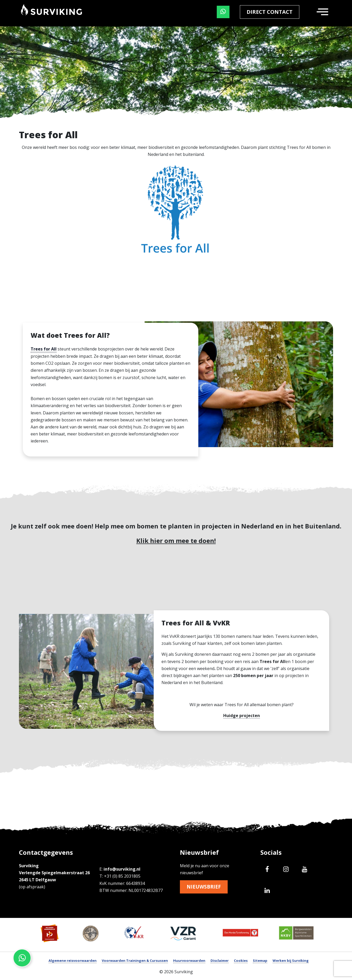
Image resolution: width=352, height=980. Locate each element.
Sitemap (260, 961)
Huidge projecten (242, 716)
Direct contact (270, 12)
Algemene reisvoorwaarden (73, 961)
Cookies (241, 961)
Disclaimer (220, 961)
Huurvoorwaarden (189, 961)
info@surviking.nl (122, 869)
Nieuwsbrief (205, 887)
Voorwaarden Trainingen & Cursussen (135, 961)
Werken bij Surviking (291, 961)
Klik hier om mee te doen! (176, 541)
